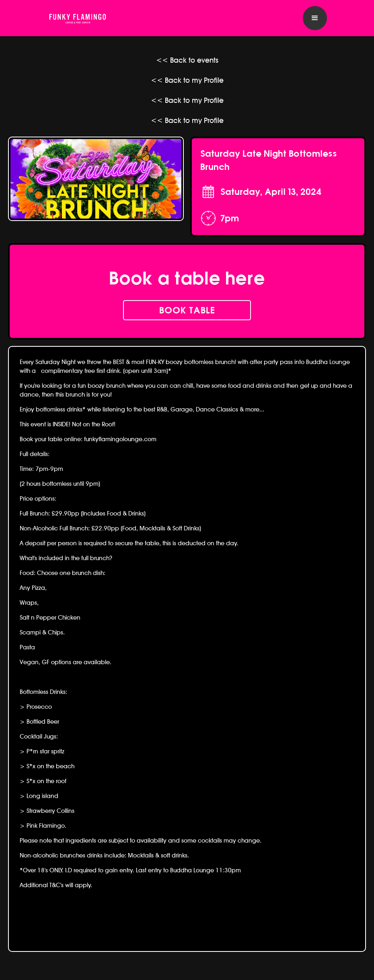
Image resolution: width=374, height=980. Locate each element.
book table (187, 310)
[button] (315, 18)
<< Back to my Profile (187, 80)
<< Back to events (187, 60)
